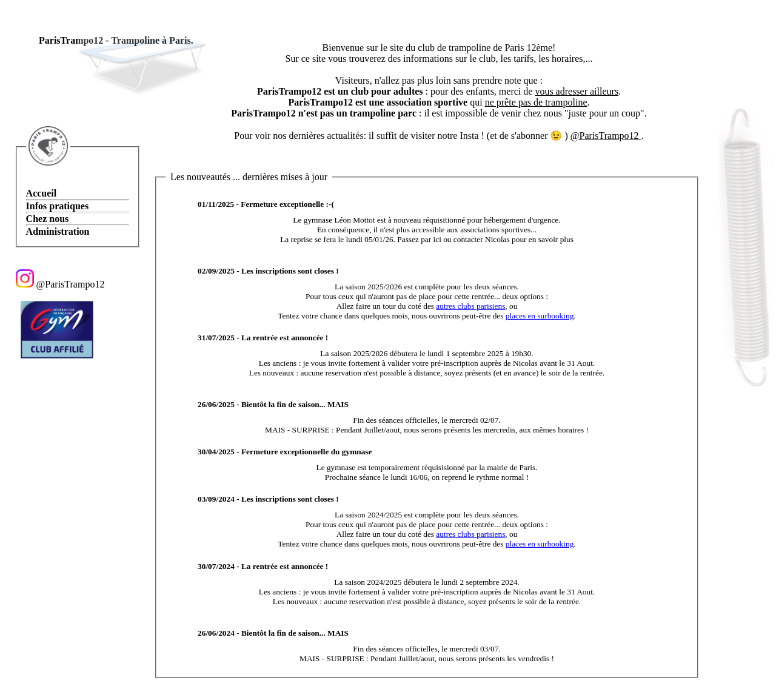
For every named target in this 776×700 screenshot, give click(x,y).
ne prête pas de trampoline (536, 102)
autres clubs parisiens (470, 306)
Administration (58, 231)
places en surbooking (540, 316)
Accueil (42, 193)
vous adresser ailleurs (577, 91)
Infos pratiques (58, 206)
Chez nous (48, 219)
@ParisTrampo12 (60, 284)
